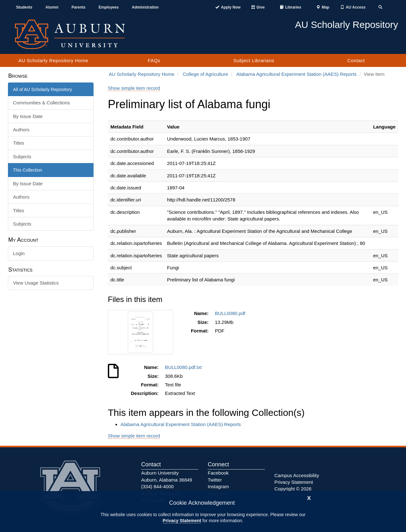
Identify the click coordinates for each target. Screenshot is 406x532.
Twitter (215, 480)
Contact (356, 60)
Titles (19, 143)
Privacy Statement (182, 521)
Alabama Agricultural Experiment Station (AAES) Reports (296, 74)
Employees (109, 7)
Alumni (52, 7)
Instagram (218, 486)
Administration (145, 7)
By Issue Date (28, 116)
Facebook (218, 473)
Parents (78, 7)
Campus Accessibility (297, 475)
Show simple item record (134, 88)
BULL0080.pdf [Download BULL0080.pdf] (232, 313)
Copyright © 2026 (293, 489)
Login (19, 253)
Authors (21, 130)
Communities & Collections (41, 103)
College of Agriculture (205, 74)
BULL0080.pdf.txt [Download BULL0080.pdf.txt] (185, 367)
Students (24, 7)
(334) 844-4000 (157, 486)
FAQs (154, 60)
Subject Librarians (254, 60)
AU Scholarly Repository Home (53, 60)
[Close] (309, 497)
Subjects (22, 157)
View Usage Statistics (36, 283)
